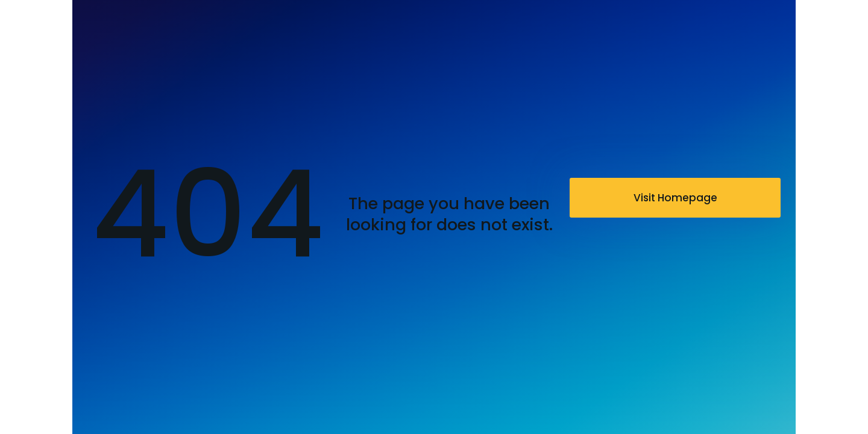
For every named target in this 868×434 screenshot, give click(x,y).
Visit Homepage (675, 198)
